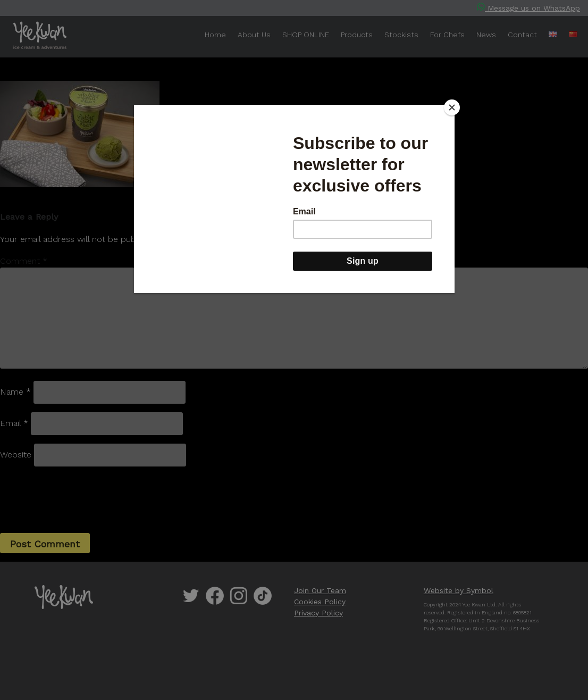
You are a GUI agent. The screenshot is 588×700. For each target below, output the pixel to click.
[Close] (452, 107)
